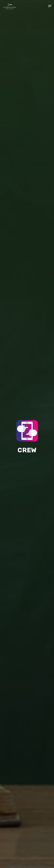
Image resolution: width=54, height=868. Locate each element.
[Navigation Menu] (50, 6)
